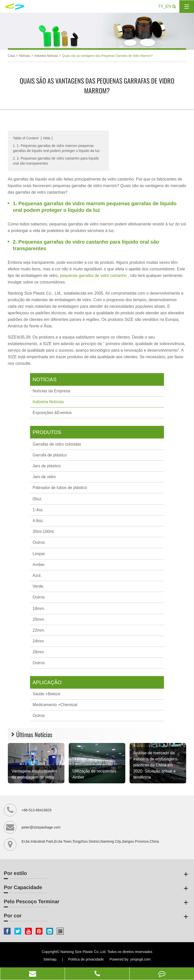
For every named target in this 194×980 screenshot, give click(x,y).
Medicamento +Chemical (55, 705)
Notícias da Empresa (51, 391)
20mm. (39, 619)
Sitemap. (50, 959)
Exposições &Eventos (52, 413)
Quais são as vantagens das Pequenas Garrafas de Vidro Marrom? (107, 56)
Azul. (37, 575)
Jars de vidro (44, 477)
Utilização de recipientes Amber (94, 774)
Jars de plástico (47, 466)
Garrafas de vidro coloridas (57, 444)
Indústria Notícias (46, 56)
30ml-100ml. (44, 532)
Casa (11, 56)
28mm (38, 652)
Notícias (25, 56)
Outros (39, 542)
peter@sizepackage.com (41, 827)
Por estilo (97, 874)
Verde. (38, 586)
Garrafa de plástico (50, 455)
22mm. (39, 630)
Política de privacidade (86, 959)
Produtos (47, 432)
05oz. (38, 499)
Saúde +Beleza (46, 694)
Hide (47, 138)
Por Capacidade (97, 888)
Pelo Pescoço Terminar (97, 902)
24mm (38, 641)
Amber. (39, 565)
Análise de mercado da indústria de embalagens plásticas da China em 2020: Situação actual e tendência (155, 765)
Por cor (97, 917)
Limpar (39, 554)
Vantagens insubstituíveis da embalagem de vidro (34, 774)
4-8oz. (38, 521)
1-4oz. (38, 510)
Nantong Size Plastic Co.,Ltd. (83, 952)
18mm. (39, 609)
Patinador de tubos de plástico (60, 488)
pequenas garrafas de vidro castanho (94, 276)
